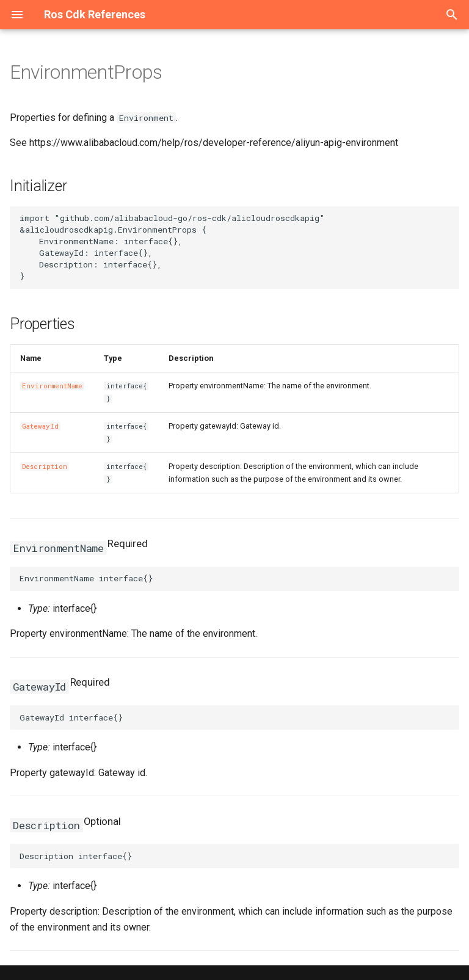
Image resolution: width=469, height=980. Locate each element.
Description (45, 466)
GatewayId (40, 426)
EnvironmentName (52, 386)
